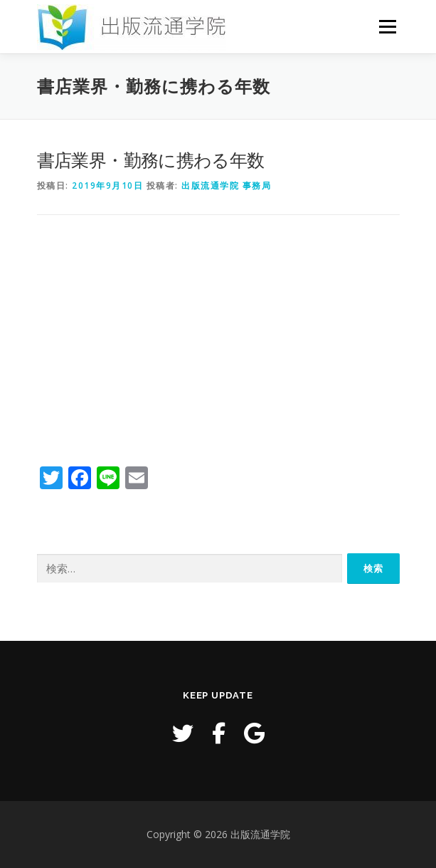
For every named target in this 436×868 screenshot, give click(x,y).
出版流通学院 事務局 (226, 185)
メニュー (387, 27)
